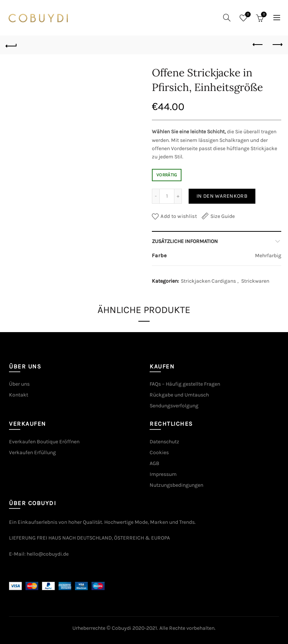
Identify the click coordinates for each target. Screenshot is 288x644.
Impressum (163, 474)
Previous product (258, 45)
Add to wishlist (179, 216)
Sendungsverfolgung (174, 406)
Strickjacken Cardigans (208, 281)
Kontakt (19, 395)
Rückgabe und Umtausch (179, 395)
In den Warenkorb (222, 196)
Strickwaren (255, 281)
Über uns (19, 384)
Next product (277, 45)
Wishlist (247, 15)
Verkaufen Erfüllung (32, 452)
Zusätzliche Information (185, 241)
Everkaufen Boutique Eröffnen (44, 442)
